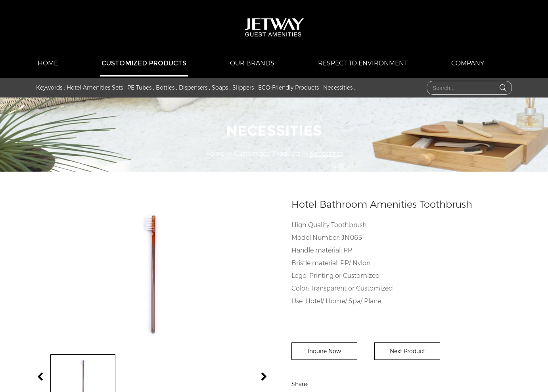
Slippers (243, 88)
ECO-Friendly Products (288, 88)
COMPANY (468, 63)
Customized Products (144, 63)
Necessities (338, 88)
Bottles (165, 88)
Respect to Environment (363, 63)
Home (48, 63)
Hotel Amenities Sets (95, 88)
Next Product (407, 351)
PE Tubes (139, 88)
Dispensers (193, 88)
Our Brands (252, 63)
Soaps (220, 88)
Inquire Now (324, 351)
